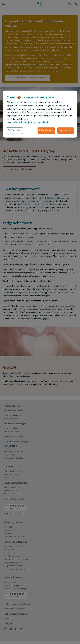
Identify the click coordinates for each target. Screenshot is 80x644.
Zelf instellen (15, 130)
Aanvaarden (66, 130)
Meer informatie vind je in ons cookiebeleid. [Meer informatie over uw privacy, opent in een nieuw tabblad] (28, 122)
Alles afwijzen (46, 130)
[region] (40, 114)
